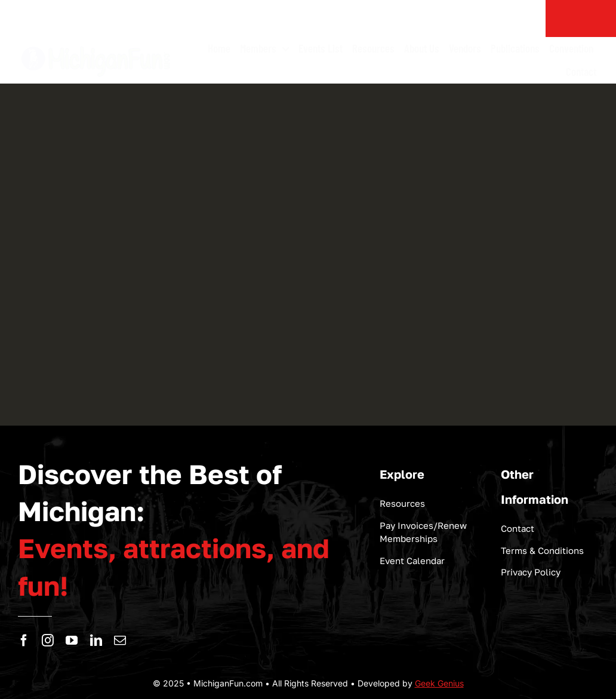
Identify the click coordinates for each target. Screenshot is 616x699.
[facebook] (24, 641)
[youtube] (72, 641)
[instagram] (48, 641)
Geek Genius (439, 683)
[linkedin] (96, 641)
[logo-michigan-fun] (97, 45)
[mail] (120, 641)
